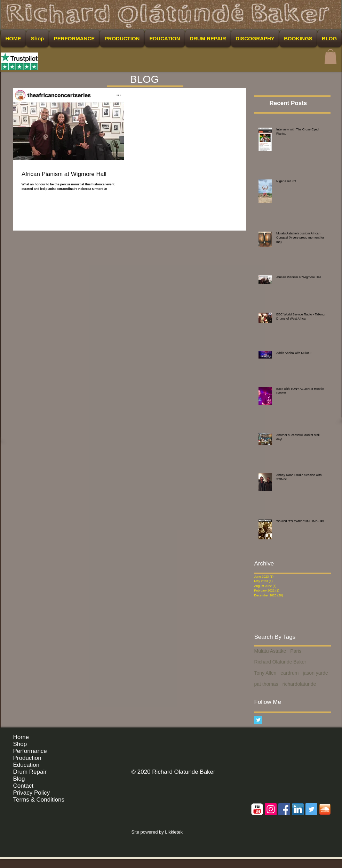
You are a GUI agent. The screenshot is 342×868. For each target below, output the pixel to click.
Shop (20, 744)
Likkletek (174, 832)
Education (26, 765)
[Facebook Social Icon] (284, 809)
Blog (19, 779)
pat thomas (266, 684)
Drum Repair (30, 772)
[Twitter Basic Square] (258, 720)
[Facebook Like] (317, 740)
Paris (296, 651)
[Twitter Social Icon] (311, 809)
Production (27, 758)
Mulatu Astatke (270, 651)
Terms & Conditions (39, 800)
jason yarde (315, 673)
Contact (23, 786)
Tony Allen (265, 673)
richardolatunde (299, 684)
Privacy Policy (32, 793)
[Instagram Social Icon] (271, 809)
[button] (331, 57)
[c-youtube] (257, 809)
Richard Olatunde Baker (280, 662)
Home (21, 737)
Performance (30, 751)
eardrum (289, 673)
